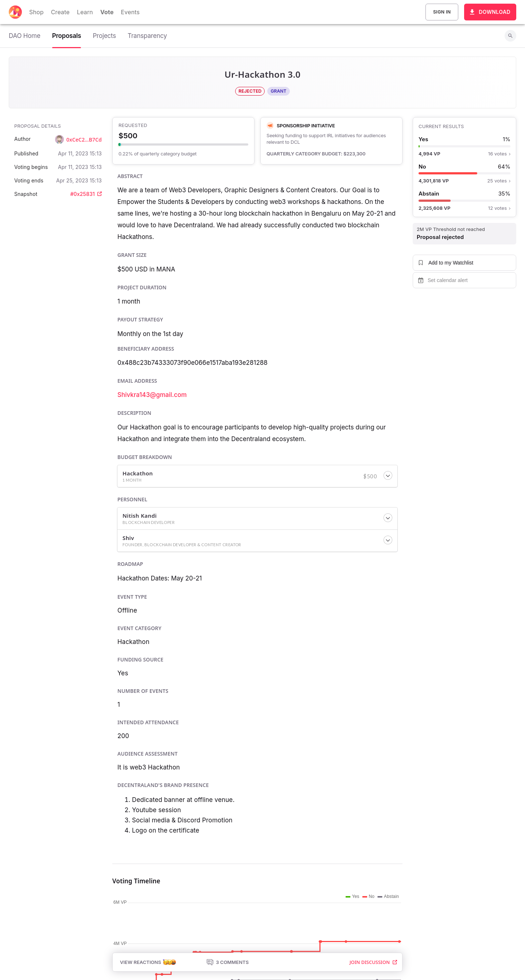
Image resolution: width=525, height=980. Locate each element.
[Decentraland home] (15, 12)
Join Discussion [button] (373, 962)
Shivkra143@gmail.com (152, 395)
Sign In (442, 12)
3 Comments (227, 962)
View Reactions (148, 962)
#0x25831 (86, 194)
